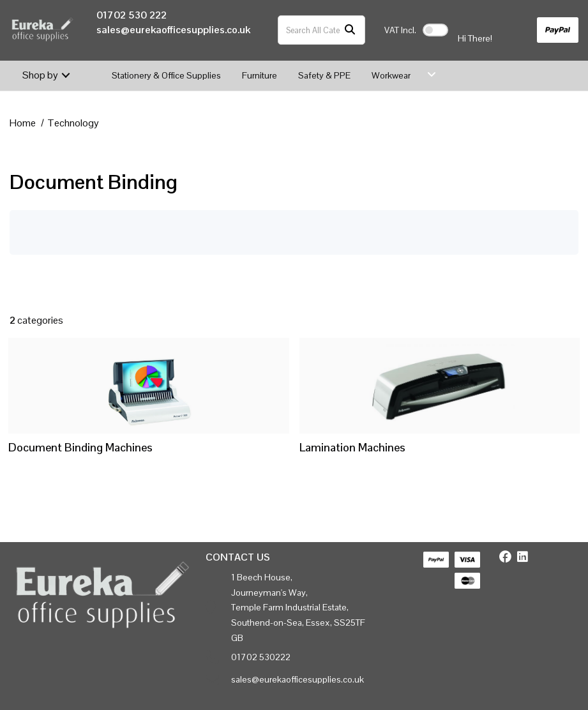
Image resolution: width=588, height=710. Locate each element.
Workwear (391, 75)
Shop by (40, 75)
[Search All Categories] (321, 30)
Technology (73, 123)
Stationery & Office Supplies (166, 75)
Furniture (260, 75)
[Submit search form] (350, 30)
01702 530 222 (132, 15)
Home (23, 123)
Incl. (400, 30)
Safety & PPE (324, 75)
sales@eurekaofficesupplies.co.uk (173, 30)
